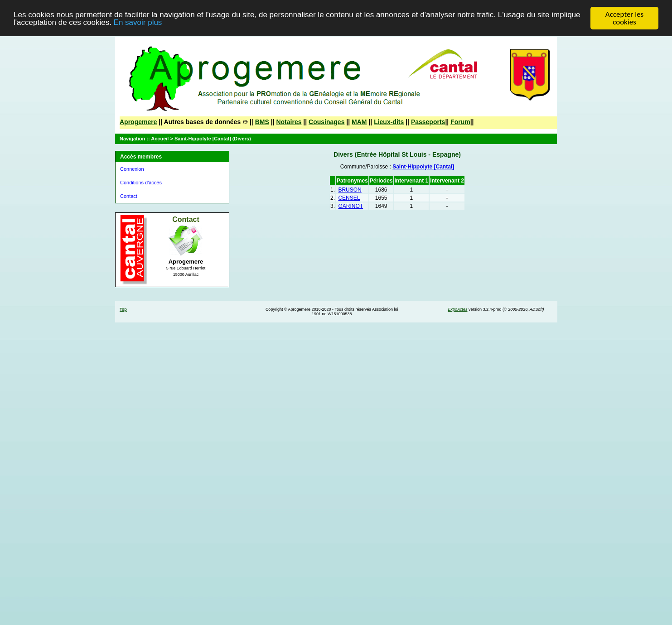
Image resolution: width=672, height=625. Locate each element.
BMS (262, 122)
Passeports (428, 122)
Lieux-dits (389, 122)
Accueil (160, 139)
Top (123, 309)
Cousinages (326, 122)
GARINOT (351, 206)
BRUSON (350, 190)
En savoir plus (138, 22)
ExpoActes (457, 309)
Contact (129, 196)
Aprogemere (138, 122)
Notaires (289, 122)
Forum (460, 122)
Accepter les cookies (624, 18)
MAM (359, 122)
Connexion (132, 169)
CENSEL (349, 198)
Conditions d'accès (141, 183)
